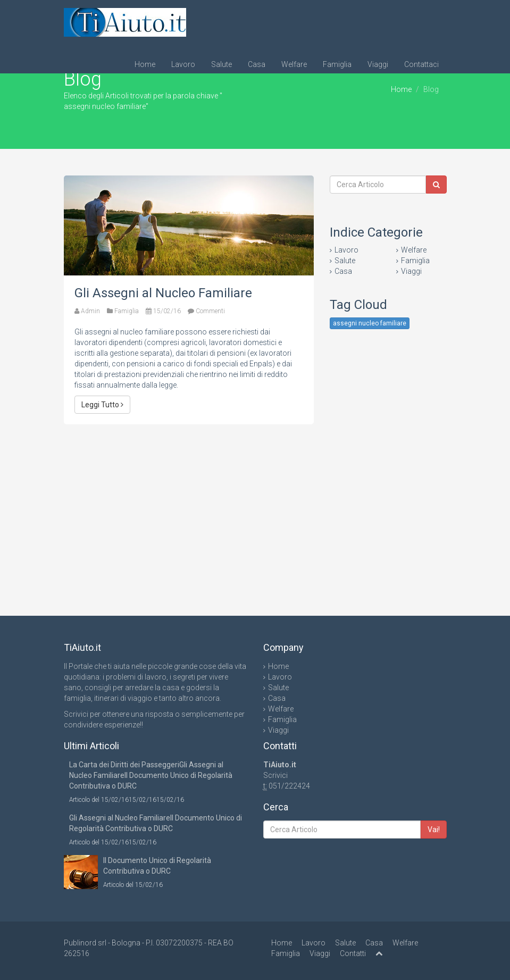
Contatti (353, 953)
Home (145, 64)
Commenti (210, 311)
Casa (257, 64)
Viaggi (378, 64)
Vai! (434, 830)
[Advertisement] (189, 509)
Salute (221, 64)
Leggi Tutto (102, 405)
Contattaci (421, 64)
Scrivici (275, 775)
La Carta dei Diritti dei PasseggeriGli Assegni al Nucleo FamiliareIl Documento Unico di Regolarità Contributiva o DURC (151, 775)
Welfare (294, 64)
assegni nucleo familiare (370, 323)
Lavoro (183, 64)
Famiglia (337, 64)
